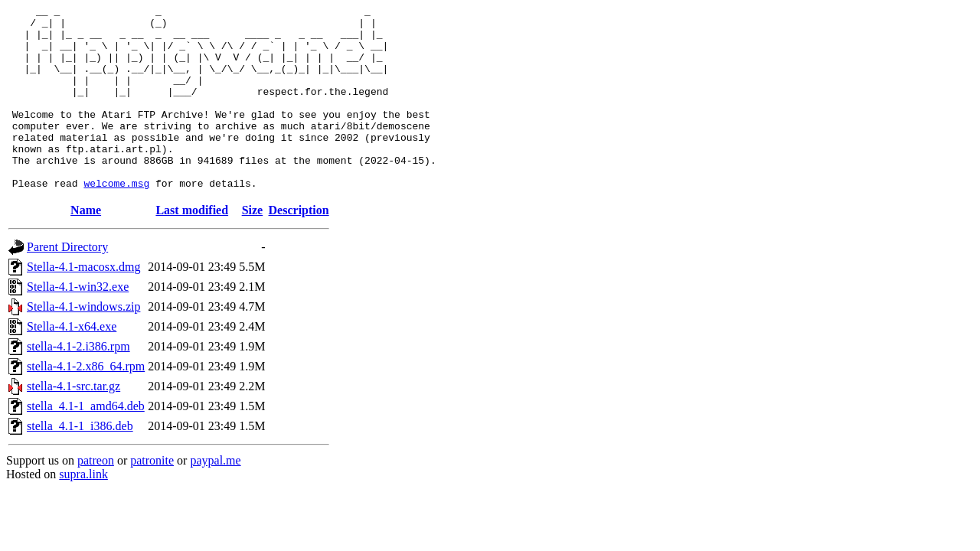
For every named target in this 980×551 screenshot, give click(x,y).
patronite (152, 497)
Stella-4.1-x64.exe (72, 363)
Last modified (192, 247)
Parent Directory (67, 284)
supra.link (83, 511)
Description (299, 247)
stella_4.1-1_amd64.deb (86, 443)
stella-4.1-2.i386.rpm (78, 383)
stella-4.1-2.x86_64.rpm (86, 403)
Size (253, 247)
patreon (96, 497)
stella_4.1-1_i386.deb (80, 463)
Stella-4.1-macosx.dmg (83, 303)
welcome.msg (116, 220)
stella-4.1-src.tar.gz (73, 423)
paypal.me (215, 497)
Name (86, 247)
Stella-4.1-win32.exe (78, 323)
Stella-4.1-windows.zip (83, 343)
